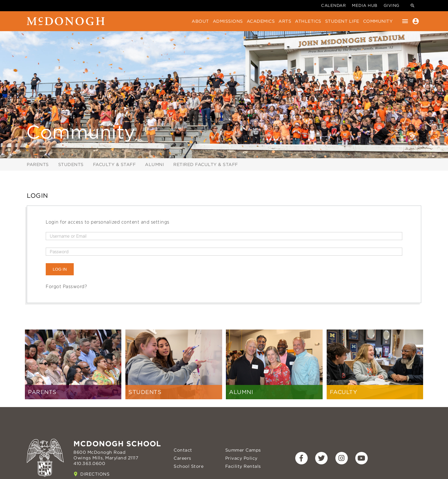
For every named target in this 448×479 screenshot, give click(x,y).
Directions (95, 474)
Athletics (308, 21)
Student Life (342, 21)
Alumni (154, 164)
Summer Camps (243, 450)
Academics (261, 21)
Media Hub (365, 5)
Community (378, 21)
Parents (38, 164)
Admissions (228, 21)
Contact (183, 450)
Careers (182, 458)
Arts (285, 21)
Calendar (333, 5)
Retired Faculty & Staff (206, 164)
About (200, 21)
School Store (189, 466)
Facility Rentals (243, 466)
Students (71, 164)
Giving (392, 5)
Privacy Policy (241, 458)
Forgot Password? (66, 287)
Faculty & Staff (114, 164)
